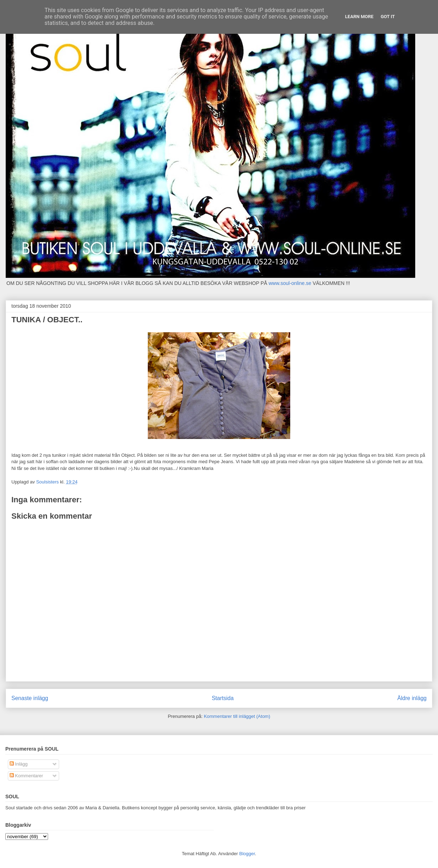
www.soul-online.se (290, 283)
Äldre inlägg (412, 698)
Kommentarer (26, 776)
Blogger (247, 854)
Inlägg (19, 764)
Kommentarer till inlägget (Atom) (237, 716)
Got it (388, 17)
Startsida (223, 698)
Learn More (359, 17)
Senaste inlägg (30, 698)
